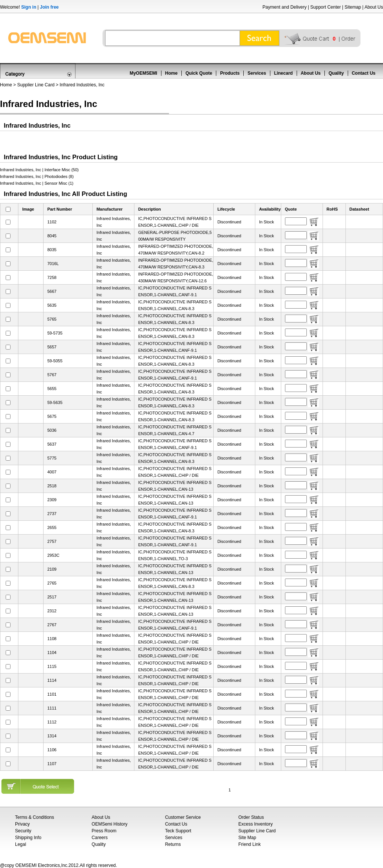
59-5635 (55, 402)
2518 (52, 486)
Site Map (247, 838)
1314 (52, 736)
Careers (100, 838)
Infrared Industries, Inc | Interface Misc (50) (39, 170)
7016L (53, 264)
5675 (52, 416)
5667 (52, 291)
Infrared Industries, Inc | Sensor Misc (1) (37, 183)
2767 (52, 625)
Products (230, 73)
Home (171, 73)
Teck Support (178, 831)
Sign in (29, 7)
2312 (52, 611)
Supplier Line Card (36, 85)
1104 (52, 653)
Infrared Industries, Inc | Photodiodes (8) (37, 176)
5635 (52, 305)
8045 (52, 236)
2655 (52, 527)
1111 (52, 708)
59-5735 (55, 333)
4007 (52, 472)
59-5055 (55, 361)
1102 (52, 222)
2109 (52, 569)
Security (23, 831)
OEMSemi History (109, 824)
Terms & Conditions (35, 817)
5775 (52, 458)
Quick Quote (199, 73)
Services (257, 73)
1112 (52, 722)
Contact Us (364, 73)
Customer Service (183, 817)
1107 (52, 764)
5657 (52, 347)
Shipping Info (28, 838)
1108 (52, 639)
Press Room (104, 831)
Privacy (22, 824)
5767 (52, 375)
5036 (52, 430)
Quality (336, 73)
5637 (52, 444)
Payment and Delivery (284, 7)
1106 (52, 750)
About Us (374, 7)
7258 (52, 277)
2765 (52, 583)
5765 (52, 319)
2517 (52, 597)
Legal (20, 844)
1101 (52, 694)
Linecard (283, 73)
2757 (52, 541)
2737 (52, 514)
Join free (49, 7)
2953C (53, 555)
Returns (173, 844)
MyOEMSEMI (143, 73)
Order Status (251, 817)
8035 (52, 250)
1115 (52, 666)
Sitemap (353, 7)
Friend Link (250, 844)
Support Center (325, 7)
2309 (52, 500)
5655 (52, 389)
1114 (52, 680)
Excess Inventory (256, 824)
